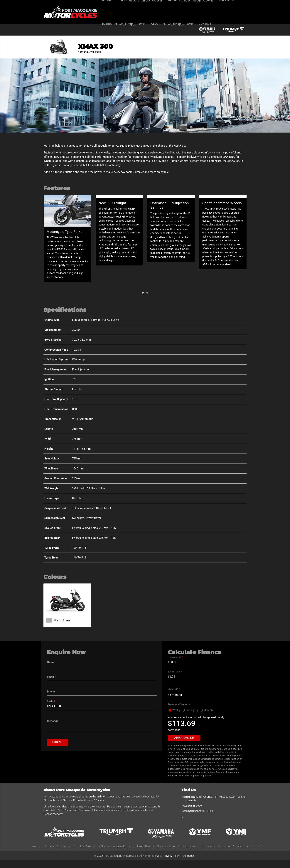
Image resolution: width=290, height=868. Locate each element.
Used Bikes (144, 854)
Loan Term (174, 696)
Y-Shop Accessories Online (115, 854)
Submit (58, 751)
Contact (257, 854)
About (241, 854)
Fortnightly (193, 718)
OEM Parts (85, 854)
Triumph (66, 854)
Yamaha (49, 854)
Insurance (224, 854)
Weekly (177, 718)
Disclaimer (189, 863)
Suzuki (33, 854)
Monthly (210, 718)
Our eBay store (166, 854)
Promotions (188, 854)
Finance (207, 854)
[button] (143, 299)
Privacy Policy (172, 863)
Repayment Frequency (179, 712)
